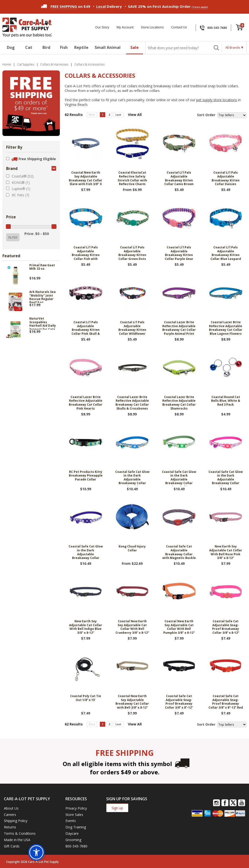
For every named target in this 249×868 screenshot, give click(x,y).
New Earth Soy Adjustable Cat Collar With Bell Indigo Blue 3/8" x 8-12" (86, 627)
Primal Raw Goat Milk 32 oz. (42, 267)
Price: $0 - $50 (37, 234)
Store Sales (74, 815)
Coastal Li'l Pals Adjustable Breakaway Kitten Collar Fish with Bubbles (86, 253)
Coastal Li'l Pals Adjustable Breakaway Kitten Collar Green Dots (132, 253)
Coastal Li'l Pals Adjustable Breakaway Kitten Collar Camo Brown (179, 178)
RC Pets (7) (21, 195)
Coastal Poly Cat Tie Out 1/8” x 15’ (86, 698)
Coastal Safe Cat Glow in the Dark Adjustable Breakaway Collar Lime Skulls (179, 478)
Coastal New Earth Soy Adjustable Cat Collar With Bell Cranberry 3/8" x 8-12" (132, 627)
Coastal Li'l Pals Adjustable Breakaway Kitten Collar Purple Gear (179, 253)
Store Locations (152, 27)
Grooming (73, 840)
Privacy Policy (76, 808)
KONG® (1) (21, 183)
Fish (64, 47)
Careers (10, 815)
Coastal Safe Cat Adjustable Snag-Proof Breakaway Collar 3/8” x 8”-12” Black (179, 702)
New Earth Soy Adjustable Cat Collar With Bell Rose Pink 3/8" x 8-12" (226, 552)
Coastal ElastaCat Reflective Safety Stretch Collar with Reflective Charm (132, 178)
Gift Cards (12, 846)
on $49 (66, 6)
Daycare (72, 833)
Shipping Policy (16, 821)
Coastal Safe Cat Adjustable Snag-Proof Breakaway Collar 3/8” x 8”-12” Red (226, 702)
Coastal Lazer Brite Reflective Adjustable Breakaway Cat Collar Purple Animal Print (179, 328)
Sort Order (206, 115)
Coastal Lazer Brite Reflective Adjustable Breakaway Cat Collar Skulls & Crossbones (132, 403)
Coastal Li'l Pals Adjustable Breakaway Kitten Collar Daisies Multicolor (226, 179)
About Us (11, 808)
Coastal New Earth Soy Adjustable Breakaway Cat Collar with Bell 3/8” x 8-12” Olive (132, 702)
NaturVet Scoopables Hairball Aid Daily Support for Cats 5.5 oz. (43, 323)
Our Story (102, 27)
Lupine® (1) (21, 189)
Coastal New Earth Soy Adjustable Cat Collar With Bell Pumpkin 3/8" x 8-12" (179, 627)
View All (135, 115)
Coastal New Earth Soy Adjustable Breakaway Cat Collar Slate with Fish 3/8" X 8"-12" (86, 179)
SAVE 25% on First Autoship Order (168, 6)
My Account (125, 27)
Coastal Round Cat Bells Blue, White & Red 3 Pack (226, 401)
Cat (29, 47)
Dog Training (76, 827)
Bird (46, 47)
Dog (11, 47)
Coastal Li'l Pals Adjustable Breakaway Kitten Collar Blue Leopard (226, 253)
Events (71, 821)
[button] (36, 852)
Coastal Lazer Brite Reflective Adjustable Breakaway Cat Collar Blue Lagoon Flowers (226, 328)
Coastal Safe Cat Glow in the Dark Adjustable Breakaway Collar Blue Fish (132, 478)
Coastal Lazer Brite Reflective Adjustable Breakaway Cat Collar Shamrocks (179, 403)
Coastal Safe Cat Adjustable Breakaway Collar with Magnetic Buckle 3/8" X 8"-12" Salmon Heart (179, 552)
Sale (135, 47)
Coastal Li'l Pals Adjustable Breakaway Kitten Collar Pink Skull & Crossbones (86, 328)
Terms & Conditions (20, 833)
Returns (10, 827)
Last (118, 115)
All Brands (233, 47)
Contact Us (179, 27)
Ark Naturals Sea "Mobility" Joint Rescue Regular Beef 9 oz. (42, 297)
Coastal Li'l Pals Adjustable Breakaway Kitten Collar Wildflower (132, 328)
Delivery (109, 6)
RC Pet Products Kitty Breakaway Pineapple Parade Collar (86, 476)
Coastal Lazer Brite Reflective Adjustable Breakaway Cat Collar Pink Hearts (86, 403)
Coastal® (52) (23, 176)
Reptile (81, 47)
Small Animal (108, 47)
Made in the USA (17, 840)
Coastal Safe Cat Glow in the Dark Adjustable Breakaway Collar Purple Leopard (86, 552)
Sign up (117, 808)
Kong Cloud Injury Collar (132, 548)
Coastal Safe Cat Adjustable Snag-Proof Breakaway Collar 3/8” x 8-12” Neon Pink (226, 627)
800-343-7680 (217, 28)
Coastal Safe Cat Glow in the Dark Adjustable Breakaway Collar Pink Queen (226, 478)
